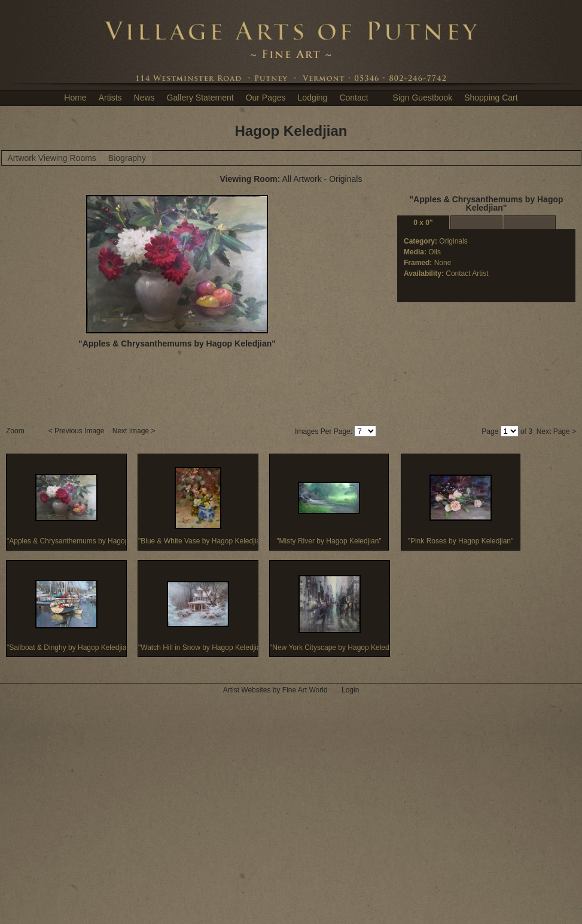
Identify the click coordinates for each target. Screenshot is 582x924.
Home (75, 98)
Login (350, 690)
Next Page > (556, 431)
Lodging (313, 98)
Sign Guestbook (423, 98)
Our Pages (266, 98)
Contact (354, 98)
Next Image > (135, 431)
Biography (127, 158)
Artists (110, 98)
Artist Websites (247, 690)
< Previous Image (77, 431)
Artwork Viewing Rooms (52, 158)
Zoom (16, 431)
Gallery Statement (200, 98)
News (144, 98)
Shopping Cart (491, 98)
